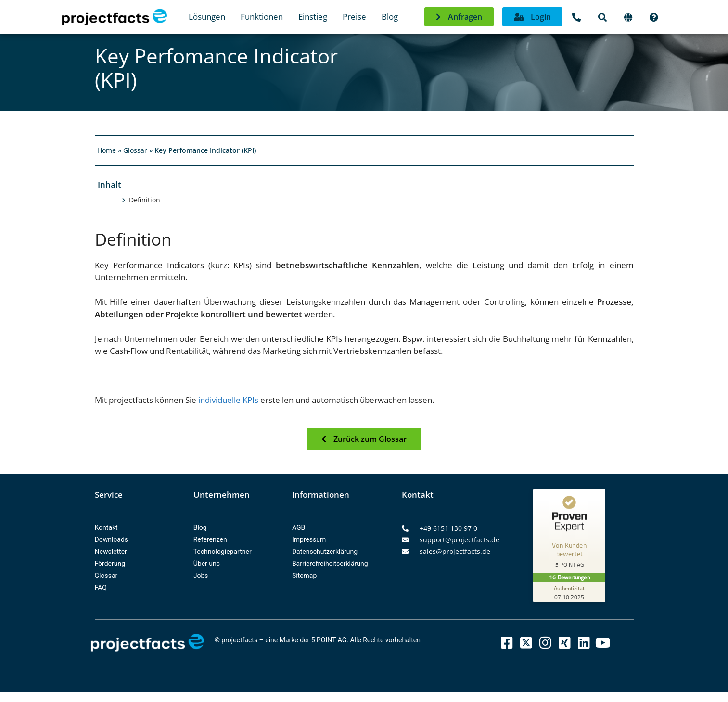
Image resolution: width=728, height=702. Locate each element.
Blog (390, 17)
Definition (145, 200)
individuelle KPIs (227, 400)
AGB (299, 527)
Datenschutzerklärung (325, 552)
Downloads (112, 539)
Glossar (135, 150)
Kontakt (106, 527)
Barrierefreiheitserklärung (330, 564)
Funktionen (262, 17)
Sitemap (304, 576)
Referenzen (210, 539)
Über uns (207, 564)
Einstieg (313, 17)
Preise (354, 17)
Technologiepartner (223, 552)
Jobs (201, 576)
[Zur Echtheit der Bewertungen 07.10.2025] (569, 592)
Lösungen (207, 17)
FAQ (101, 588)
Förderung (110, 564)
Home (107, 150)
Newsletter (111, 552)
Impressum (309, 539)
